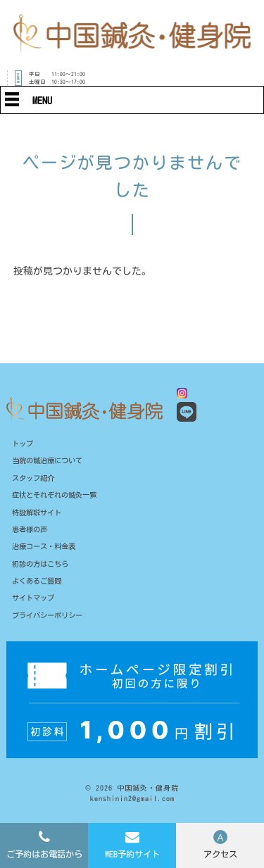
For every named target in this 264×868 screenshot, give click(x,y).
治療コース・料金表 (47, 552)
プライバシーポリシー (51, 623)
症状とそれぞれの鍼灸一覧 (58, 497)
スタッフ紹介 (35, 480)
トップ (24, 444)
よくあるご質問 (39, 587)
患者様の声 (31, 533)
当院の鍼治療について (51, 462)
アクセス (220, 854)
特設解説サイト (39, 516)
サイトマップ (35, 605)
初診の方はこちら (43, 569)
